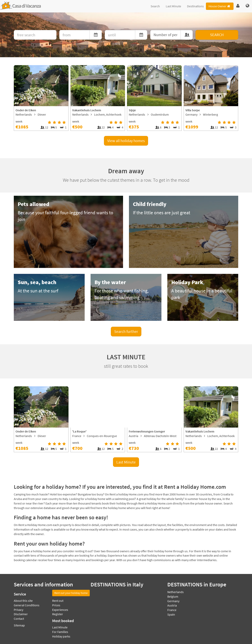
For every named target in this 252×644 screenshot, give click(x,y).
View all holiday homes (126, 141)
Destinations (195, 6)
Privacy (19, 610)
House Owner (220, 6)
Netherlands (176, 592)
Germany (173, 601)
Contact (19, 619)
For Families (60, 632)
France (172, 610)
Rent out (58, 601)
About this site (23, 601)
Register (58, 614)
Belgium (173, 596)
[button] (238, 6)
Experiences (60, 610)
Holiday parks (61, 636)
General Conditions (27, 605)
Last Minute (173, 6)
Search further (126, 331)
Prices (56, 605)
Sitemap (19, 625)
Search (155, 6)
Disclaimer (21, 614)
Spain (171, 614)
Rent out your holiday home (71, 593)
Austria (172, 605)
